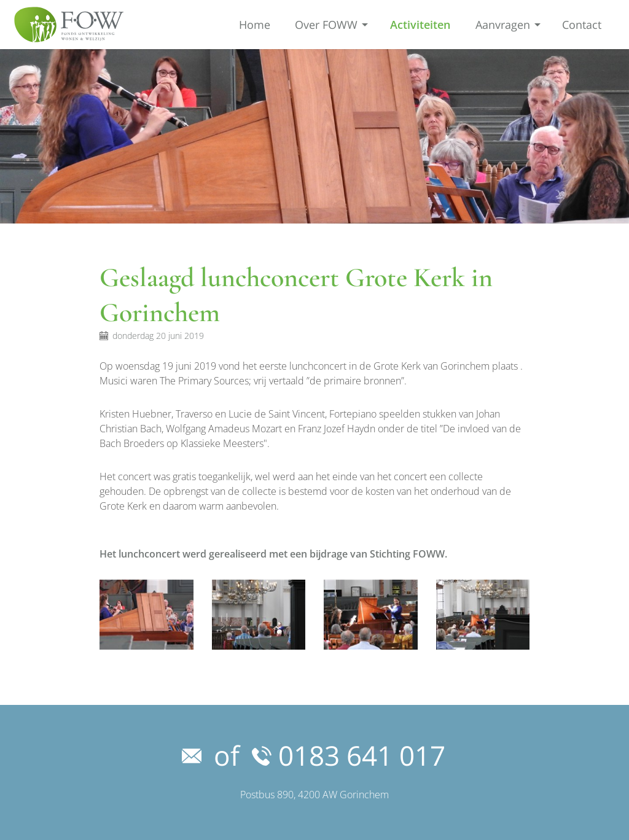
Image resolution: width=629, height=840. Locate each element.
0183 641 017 (349, 755)
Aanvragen (503, 25)
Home (255, 25)
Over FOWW (326, 25)
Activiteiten (420, 25)
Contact (582, 25)
